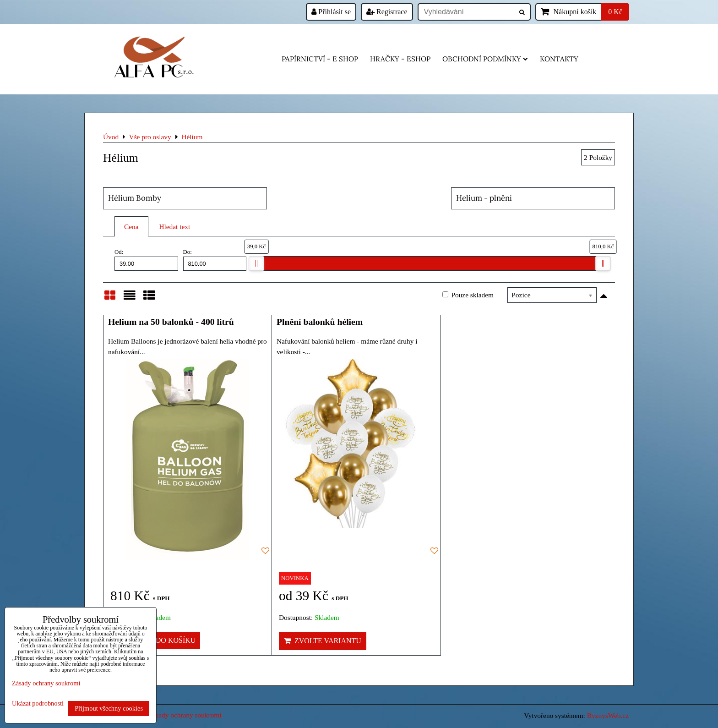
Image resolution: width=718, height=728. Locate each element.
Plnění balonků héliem (320, 322)
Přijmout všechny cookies (109, 708)
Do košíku (171, 640)
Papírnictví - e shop (320, 59)
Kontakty (559, 59)
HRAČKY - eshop (400, 59)
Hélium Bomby (135, 198)
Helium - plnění (484, 198)
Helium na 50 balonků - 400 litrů (171, 322)
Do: (215, 260)
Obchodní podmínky (485, 59)
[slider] (256, 263)
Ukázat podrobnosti (38, 703)
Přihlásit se (331, 12)
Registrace (387, 12)
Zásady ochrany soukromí (185, 715)
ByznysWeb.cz (608, 715)
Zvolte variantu (323, 641)
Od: (146, 260)
